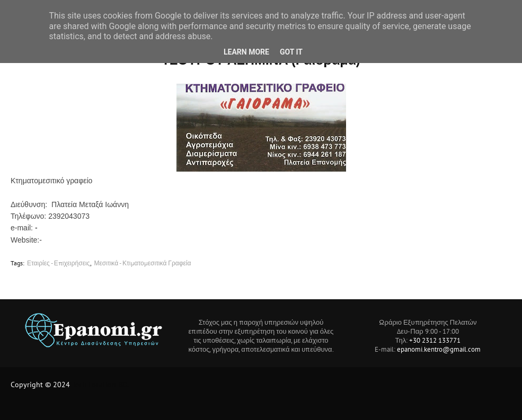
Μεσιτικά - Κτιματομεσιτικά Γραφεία (143, 263)
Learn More (246, 52)
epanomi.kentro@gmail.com (439, 349)
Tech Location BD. (100, 385)
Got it (291, 52)
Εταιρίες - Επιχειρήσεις (59, 263)
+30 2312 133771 (435, 340)
